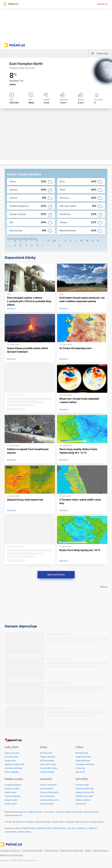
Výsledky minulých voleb (15, 764)
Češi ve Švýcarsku (47, 796)
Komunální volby (11, 757)
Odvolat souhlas (100, 850)
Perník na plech (11, 804)
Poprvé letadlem (47, 789)
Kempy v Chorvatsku (48, 785)
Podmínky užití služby (32, 850)
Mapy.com (23, 812)
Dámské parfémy (59, 828)
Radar (88, 850)
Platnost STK (81, 804)
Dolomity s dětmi (47, 804)
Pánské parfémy (24, 832)
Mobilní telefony (29, 828)
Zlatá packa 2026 (63, 812)
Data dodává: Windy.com (72, 850)
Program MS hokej (48, 757)
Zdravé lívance (11, 792)
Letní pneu (72, 828)
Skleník (78, 822)
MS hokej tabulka (47, 761)
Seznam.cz (102, 4)
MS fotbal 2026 (82, 753)
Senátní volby (10, 761)
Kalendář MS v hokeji (49, 768)
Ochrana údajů (51, 850)
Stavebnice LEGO (44, 828)
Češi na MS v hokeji (48, 764)
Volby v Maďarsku (12, 772)
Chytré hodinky (11, 832)
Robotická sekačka (43, 822)
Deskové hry (82, 828)
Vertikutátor (29, 822)
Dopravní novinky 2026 (85, 792)
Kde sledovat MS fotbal (85, 764)
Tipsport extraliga (47, 772)
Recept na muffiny (12, 789)
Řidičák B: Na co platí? (85, 796)
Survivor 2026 (77, 812)
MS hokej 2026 (46, 753)
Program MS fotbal (83, 757)
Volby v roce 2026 (12, 753)
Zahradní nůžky (58, 822)
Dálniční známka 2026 (85, 789)
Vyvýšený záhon (97, 822)
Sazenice (20, 822)
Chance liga (80, 768)
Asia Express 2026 (91, 812)
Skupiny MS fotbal (83, 761)
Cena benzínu (49, 812)
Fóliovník (86, 822)
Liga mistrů (80, 772)
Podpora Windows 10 (13, 815)
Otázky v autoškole (83, 800)
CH (54, 241)
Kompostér (69, 822)
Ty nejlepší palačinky (13, 785)
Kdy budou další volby (13, 768)
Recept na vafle (11, 800)
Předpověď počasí (35, 812)
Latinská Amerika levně (50, 800)
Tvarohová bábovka (12, 796)
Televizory (93, 828)
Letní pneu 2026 (82, 785)
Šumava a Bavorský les (49, 792)
